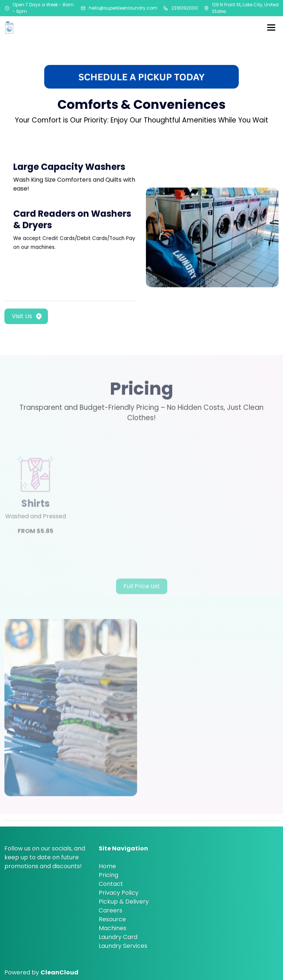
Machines (113, 928)
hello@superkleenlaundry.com (123, 8)
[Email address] (83, 8)
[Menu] (271, 27)
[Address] (206, 8)
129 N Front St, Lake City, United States (245, 8)
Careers (111, 910)
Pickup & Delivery (124, 902)
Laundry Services (123, 946)
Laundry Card (118, 937)
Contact (111, 884)
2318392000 (185, 8)
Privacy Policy (119, 893)
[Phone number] (166, 8)
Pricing (109, 875)
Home (107, 866)
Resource (112, 919)
